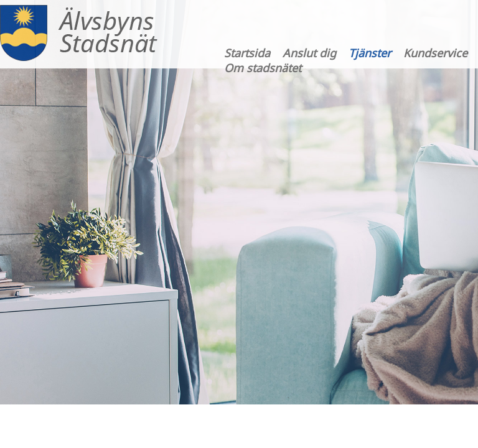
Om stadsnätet (263, 68)
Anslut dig (309, 53)
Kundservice (435, 53)
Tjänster (370, 53)
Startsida (247, 53)
